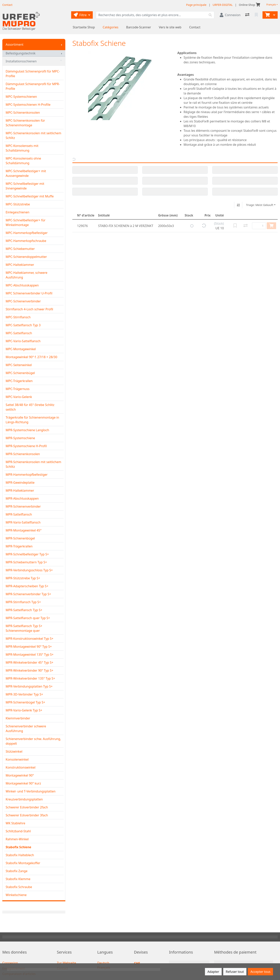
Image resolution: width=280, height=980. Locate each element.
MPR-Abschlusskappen (22, 498)
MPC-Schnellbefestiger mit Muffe (30, 196)
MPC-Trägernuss (18, 389)
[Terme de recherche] (151, 15)
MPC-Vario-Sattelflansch (23, 341)
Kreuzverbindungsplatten (24, 799)
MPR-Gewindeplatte (20, 483)
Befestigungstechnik (21, 53)
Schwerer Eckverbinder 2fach (27, 807)
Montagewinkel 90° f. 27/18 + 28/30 (31, 357)
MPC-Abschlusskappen (22, 285)
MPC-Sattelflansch (19, 333)
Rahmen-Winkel (17, 839)
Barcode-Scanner (139, 27)
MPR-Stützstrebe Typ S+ (23, 578)
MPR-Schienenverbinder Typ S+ (28, 594)
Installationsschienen (34, 61)
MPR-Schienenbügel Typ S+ (25, 702)
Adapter (213, 972)
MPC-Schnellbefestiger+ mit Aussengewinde (26, 173)
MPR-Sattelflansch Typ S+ (24, 610)
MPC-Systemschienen (21, 97)
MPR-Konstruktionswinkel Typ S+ (30, 639)
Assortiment (14, 45)
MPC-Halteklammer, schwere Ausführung (26, 275)
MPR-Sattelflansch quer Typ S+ (28, 618)
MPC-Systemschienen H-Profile (28, 105)
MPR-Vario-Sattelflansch (23, 522)
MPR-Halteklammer (20, 490)
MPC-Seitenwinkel (19, 365)
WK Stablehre (15, 823)
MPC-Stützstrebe (18, 204)
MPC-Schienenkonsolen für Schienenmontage (25, 123)
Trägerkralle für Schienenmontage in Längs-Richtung (32, 420)
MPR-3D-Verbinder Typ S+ (24, 694)
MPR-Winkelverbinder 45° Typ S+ (29, 662)
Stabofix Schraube (19, 887)
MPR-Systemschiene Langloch (27, 430)
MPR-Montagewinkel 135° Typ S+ (30, 654)
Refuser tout (235, 972)
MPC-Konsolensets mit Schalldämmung (22, 148)
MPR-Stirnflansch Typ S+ (23, 602)
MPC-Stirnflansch (18, 317)
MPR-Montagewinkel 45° (24, 530)
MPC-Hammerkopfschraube (26, 241)
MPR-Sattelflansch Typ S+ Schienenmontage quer (24, 628)
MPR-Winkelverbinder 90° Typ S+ (29, 670)
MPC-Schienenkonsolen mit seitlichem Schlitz (33, 135)
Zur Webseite (66, 963)
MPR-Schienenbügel (20, 538)
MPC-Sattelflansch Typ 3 (23, 325)
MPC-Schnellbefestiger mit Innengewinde (25, 186)
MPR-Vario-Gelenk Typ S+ (24, 710)
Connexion (10, 963)
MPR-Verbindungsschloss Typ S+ (29, 570)
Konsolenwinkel (17, 759)
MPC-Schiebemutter (20, 249)
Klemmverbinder (18, 718)
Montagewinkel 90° (20, 775)
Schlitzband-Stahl (18, 831)
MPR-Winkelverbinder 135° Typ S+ (30, 678)
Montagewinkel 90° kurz (23, 783)
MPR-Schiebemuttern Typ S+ (26, 562)
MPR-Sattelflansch (19, 514)
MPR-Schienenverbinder (23, 506)
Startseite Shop (84, 27)
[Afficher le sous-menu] (62, 45)
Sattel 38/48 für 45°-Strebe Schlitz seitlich (30, 407)
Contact (195, 27)
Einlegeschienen (17, 212)
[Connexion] (230, 15)
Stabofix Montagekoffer (23, 863)
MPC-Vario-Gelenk (19, 397)
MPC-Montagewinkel (21, 349)
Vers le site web (170, 27)
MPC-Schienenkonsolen (23, 113)
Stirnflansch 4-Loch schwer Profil (29, 309)
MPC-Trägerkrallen (19, 381)
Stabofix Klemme (18, 879)
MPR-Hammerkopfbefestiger (27, 475)
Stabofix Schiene (18, 847)
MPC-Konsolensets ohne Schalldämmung (23, 161)
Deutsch (103, 963)
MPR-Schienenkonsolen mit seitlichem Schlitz (33, 464)
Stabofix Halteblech (20, 855)
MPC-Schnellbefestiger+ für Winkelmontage (26, 223)
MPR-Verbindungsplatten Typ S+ (29, 686)
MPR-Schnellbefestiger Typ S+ (27, 554)
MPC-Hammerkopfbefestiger (27, 233)
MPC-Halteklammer (20, 265)
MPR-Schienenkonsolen (23, 454)
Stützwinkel (14, 751)
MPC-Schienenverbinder (23, 301)
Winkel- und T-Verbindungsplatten (31, 791)
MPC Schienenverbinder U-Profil (29, 293)
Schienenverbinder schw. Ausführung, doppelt (33, 741)
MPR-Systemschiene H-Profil (26, 446)
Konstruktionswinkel (21, 767)
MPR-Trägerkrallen (19, 546)
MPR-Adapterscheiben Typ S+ (27, 586)
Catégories (111, 27)
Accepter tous (260, 972)
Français (271, 5)
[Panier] (267, 15)
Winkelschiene (16, 895)
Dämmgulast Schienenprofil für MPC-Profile (33, 74)
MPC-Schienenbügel (20, 373)
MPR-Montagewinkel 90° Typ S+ (29, 647)
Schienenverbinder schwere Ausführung (26, 729)
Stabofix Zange (17, 871)
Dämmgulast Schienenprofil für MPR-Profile (33, 86)
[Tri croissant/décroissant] (238, 205)
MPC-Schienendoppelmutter (26, 257)
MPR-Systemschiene (20, 438)
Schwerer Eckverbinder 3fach (27, 815)
